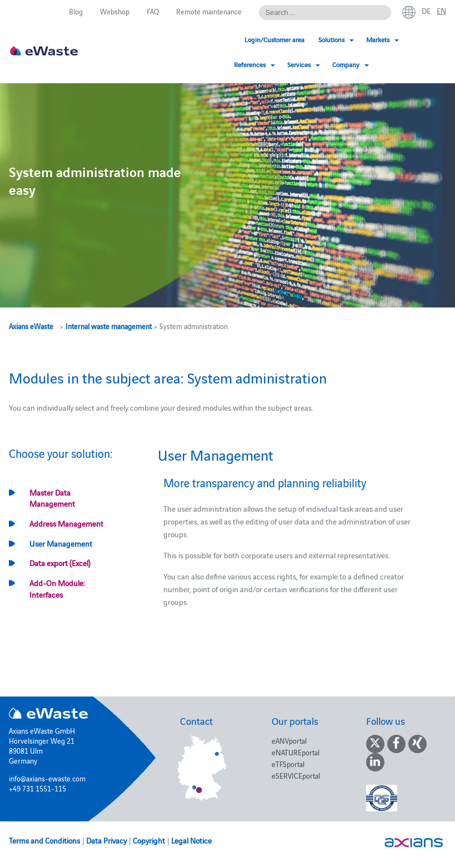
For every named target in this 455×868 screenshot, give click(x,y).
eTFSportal (288, 764)
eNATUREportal (296, 752)
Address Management (66, 523)
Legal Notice (191, 840)
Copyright (149, 840)
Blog (76, 11)
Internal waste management (109, 326)
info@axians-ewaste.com (47, 778)
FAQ (153, 11)
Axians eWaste (31, 326)
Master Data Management (52, 498)
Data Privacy (106, 840)
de (426, 11)
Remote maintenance (209, 11)
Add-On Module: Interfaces (57, 589)
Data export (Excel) (60, 563)
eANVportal (289, 740)
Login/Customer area (174, 39)
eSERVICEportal (296, 775)
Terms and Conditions (44, 840)
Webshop (115, 11)
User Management (61, 543)
